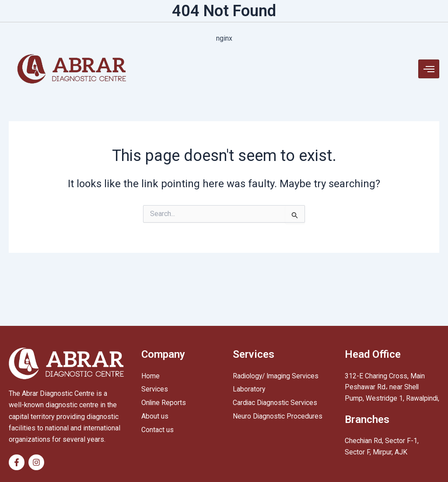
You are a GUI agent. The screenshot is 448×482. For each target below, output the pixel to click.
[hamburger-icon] (429, 69)
